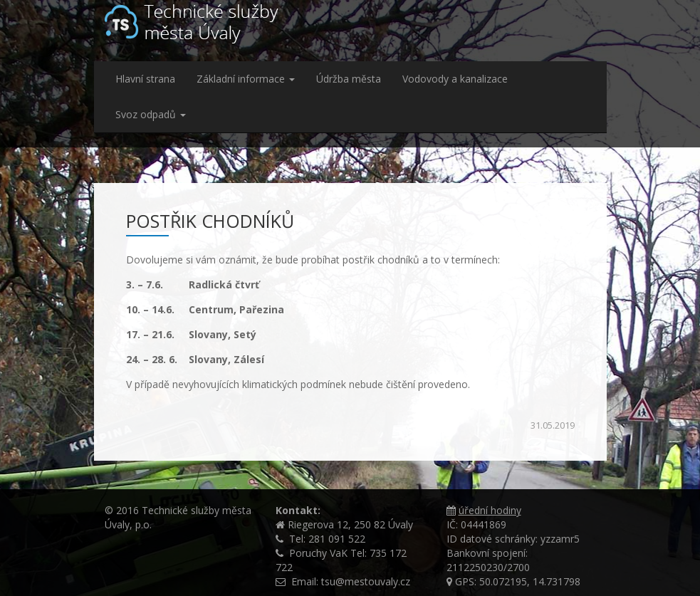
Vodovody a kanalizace (455, 79)
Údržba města (349, 79)
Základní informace (246, 79)
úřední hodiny (490, 510)
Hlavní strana (145, 79)
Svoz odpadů (151, 114)
